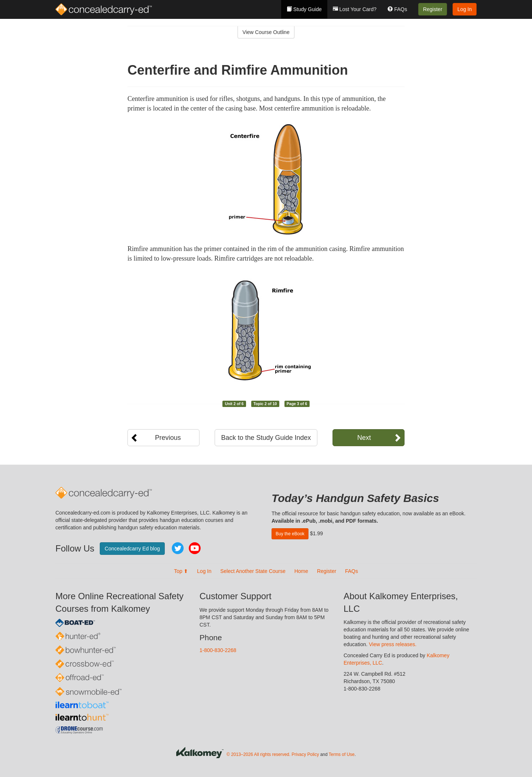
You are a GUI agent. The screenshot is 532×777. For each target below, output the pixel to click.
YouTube (195, 548)
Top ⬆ (181, 571)
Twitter (178, 548)
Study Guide (304, 9)
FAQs (397, 9)
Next (364, 438)
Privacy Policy (305, 754)
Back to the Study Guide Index (266, 438)
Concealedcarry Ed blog (132, 549)
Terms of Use (342, 754)
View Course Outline (266, 32)
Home (301, 571)
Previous (168, 438)
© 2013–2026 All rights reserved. (258, 754)
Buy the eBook (290, 534)
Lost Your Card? (355, 9)
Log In (465, 9)
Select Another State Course (253, 571)
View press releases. (393, 644)
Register (433, 9)
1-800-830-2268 (218, 650)
